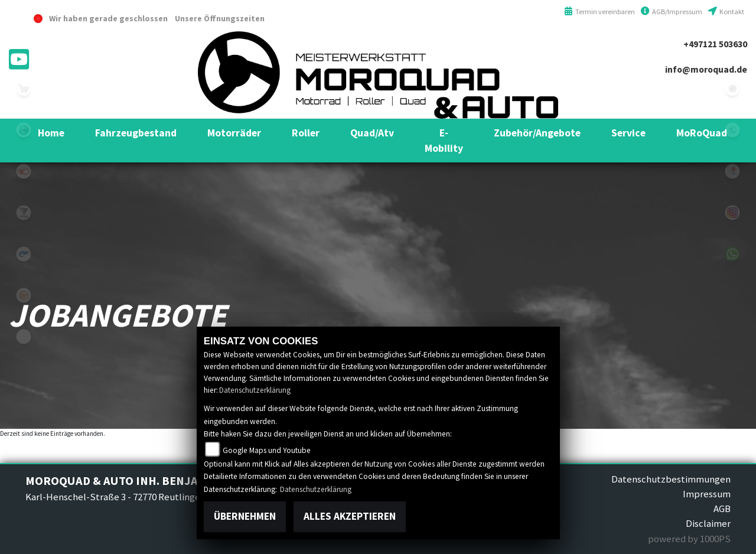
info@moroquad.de (706, 69)
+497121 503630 (715, 44)
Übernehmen (245, 516)
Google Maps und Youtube (267, 450)
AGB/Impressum (672, 12)
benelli (24, 130)
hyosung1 (24, 254)
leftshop (24, 89)
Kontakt (726, 12)
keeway (24, 295)
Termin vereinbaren (599, 12)
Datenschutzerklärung (255, 390)
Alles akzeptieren (350, 516)
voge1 (24, 213)
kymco (24, 171)
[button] (136, 133)
